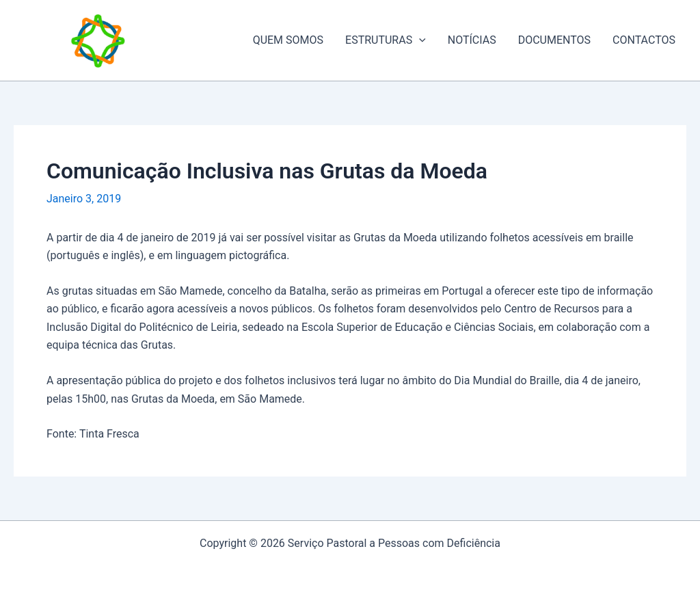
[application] (419, 40)
